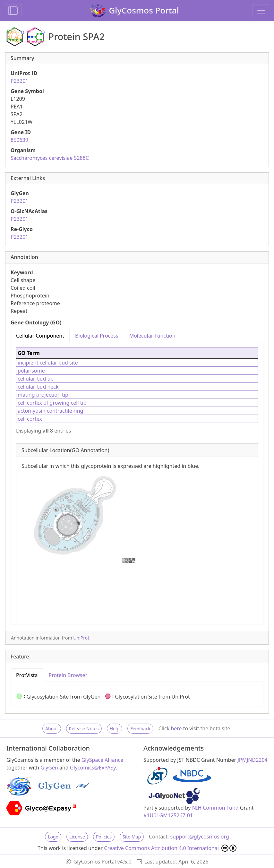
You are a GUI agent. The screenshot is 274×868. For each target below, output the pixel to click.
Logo (53, 837)
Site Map (132, 837)
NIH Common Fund (215, 808)
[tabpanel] (137, 483)
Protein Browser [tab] (68, 675)
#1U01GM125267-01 (168, 815)
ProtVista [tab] (27, 675)
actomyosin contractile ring (50, 411)
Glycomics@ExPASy (93, 768)
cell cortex (30, 419)
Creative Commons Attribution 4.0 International (170, 848)
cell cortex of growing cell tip (52, 403)
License (77, 837)
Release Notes (84, 729)
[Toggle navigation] (261, 11)
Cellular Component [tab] (40, 336)
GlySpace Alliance (103, 760)
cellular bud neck (38, 387)
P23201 (19, 81)
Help (115, 729)
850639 (19, 140)
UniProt (81, 638)
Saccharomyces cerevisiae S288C (50, 158)
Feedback (140, 729)
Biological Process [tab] (97, 336)
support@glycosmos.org (199, 837)
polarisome (31, 371)
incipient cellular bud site (48, 363)
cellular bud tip (36, 379)
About (52, 729)
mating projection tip (43, 395)
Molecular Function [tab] (152, 336)
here (176, 728)
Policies (104, 837)
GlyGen (49, 768)
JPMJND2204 (252, 760)
